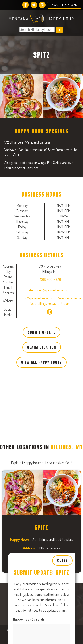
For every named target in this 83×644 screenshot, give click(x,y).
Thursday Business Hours (33, 592)
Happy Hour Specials (29, 386)
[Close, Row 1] (42, 460)
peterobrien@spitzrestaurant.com (50, 290)
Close (62, 328)
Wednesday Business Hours (34, 536)
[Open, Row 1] (42, 441)
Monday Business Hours (31, 425)
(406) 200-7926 (50, 279)
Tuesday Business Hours (32, 481)
